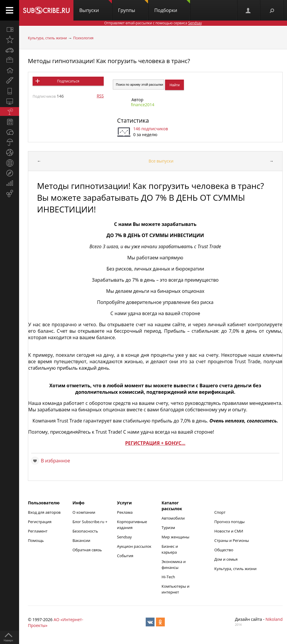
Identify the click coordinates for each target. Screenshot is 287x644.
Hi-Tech (168, 577)
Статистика (133, 120)
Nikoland (274, 619)
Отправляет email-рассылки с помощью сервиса (153, 23)
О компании (84, 512)
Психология (83, 38)
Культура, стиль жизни (47, 38)
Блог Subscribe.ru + (90, 522)
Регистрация (40, 522)
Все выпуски (161, 161)
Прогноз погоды (230, 522)
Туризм (168, 528)
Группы (133, 7)
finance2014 (143, 105)
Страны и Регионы (232, 540)
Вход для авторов (44, 512)
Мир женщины (176, 537)
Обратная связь (87, 550)
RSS (100, 96)
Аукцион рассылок (134, 546)
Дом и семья (226, 559)
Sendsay (124, 537)
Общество (224, 550)
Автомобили (173, 518)
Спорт (220, 512)
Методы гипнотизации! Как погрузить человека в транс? (109, 61)
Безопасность (85, 531)
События (125, 556)
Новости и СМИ (229, 531)
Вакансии (82, 540)
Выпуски (96, 7)
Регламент (38, 531)
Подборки (172, 7)
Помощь (36, 540)
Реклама (125, 512)
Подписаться (68, 81)
